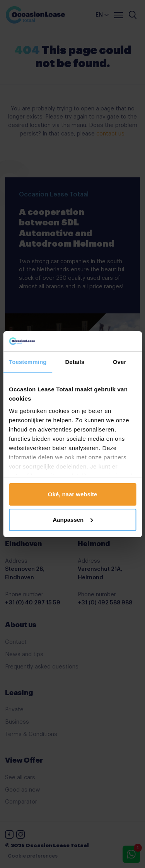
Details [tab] (75, 362)
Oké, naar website (73, 494)
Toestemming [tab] (28, 362)
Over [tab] (120, 362)
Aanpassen (73, 520)
